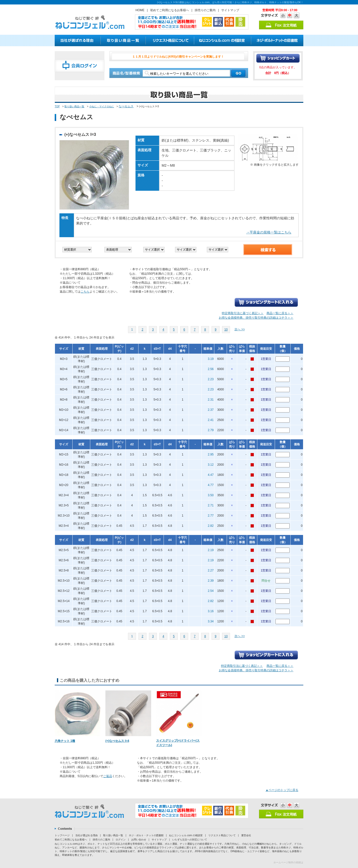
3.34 (211, 621)
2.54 (211, 591)
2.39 (211, 581)
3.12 (211, 465)
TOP (57, 106)
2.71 (211, 505)
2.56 (211, 369)
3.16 (211, 611)
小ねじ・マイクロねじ (102, 106)
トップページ (62, 835)
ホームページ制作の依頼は (288, 862)
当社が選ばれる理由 (87, 835)
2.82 (211, 526)
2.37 (211, 410)
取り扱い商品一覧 (74, 106)
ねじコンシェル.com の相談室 (186, 835)
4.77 (211, 485)
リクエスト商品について (222, 835)
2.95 (211, 454)
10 (226, 330)
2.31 (211, 400)
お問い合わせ (139, 840)
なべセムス (126, 106)
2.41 (211, 420)
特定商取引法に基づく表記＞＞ (243, 313)
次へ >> (240, 329)
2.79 (211, 430)
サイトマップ (230, 10)
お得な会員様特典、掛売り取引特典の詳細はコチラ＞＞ (256, 318)
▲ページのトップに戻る (282, 790)
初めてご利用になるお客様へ (170, 10)
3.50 (211, 495)
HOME (140, 10)
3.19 (211, 359)
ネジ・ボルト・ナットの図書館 (146, 835)
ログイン (121, 840)
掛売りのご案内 (205, 10)
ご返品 (108, 776)
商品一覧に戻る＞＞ (280, 313)
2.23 (211, 379)
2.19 (211, 550)
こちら (85, 292)
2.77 (211, 516)
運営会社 (246, 835)
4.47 (211, 475)
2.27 (211, 570)
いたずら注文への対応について (190, 840)
